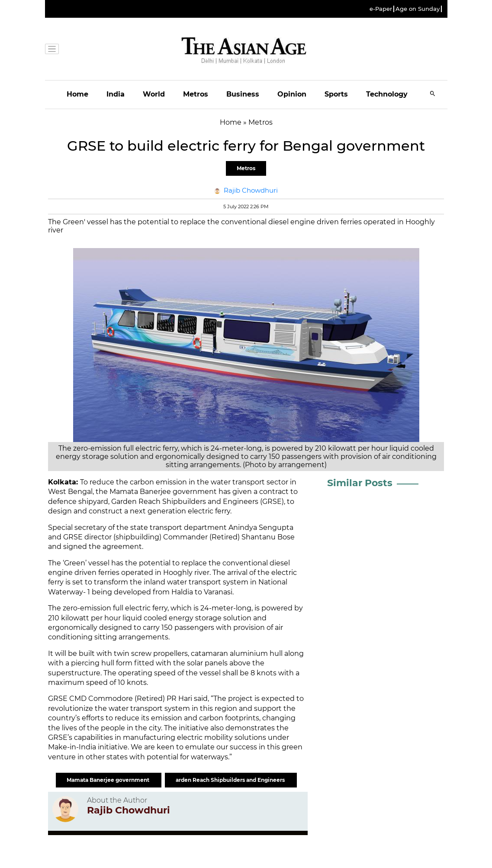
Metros (196, 94)
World (154, 94)
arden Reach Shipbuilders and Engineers (231, 780)
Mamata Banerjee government (109, 780)
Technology (387, 94)
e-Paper (381, 9)
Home (77, 94)
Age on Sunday (418, 9)
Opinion (292, 94)
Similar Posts (360, 483)
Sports (336, 94)
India (116, 94)
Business (243, 94)
